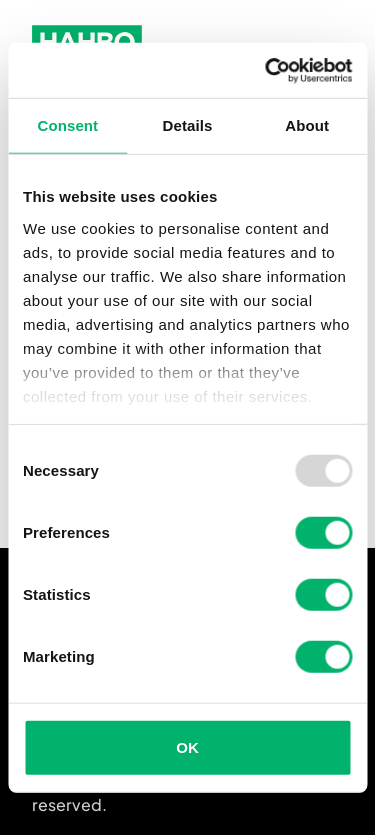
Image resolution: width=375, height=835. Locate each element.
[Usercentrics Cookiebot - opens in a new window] (267, 70)
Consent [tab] (67, 125)
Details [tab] (188, 125)
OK (187, 747)
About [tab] (307, 125)
